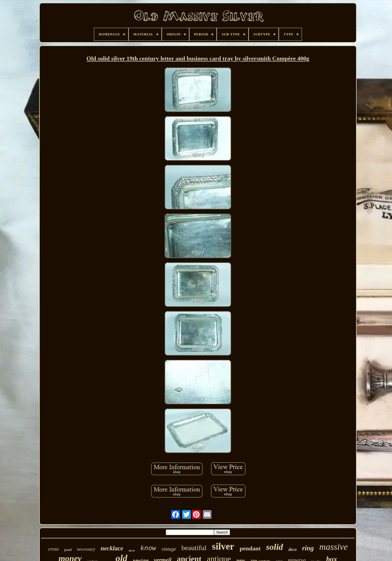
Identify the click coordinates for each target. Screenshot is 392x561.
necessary (86, 549)
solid (274, 547)
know (148, 548)
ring (308, 548)
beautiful (194, 548)
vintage (169, 549)
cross (53, 549)
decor (132, 551)
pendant (250, 548)
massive (333, 547)
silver (223, 546)
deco (293, 549)
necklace (112, 548)
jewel (68, 550)
